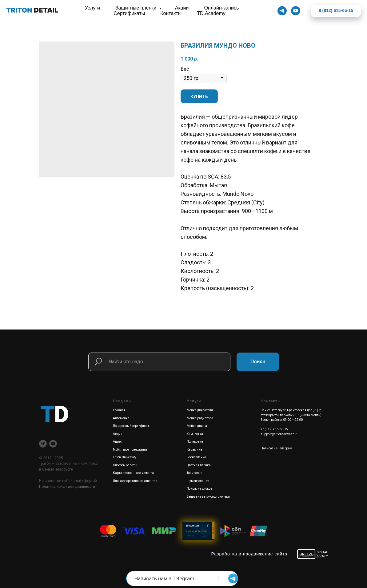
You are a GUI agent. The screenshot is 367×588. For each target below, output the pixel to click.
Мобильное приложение (130, 450)
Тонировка (195, 473)
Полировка (195, 442)
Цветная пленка (199, 465)
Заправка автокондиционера (208, 497)
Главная (119, 410)
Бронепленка (196, 457)
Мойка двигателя (200, 410)
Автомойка (121, 418)
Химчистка (195, 434)
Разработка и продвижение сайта (249, 554)
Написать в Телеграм (276, 448)
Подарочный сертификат (131, 426)
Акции (118, 434)
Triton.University (125, 457)
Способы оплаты (125, 465)
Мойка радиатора (200, 418)
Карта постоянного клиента (133, 473)
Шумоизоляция (198, 481)
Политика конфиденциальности (67, 487)
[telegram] (43, 444)
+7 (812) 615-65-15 (274, 429)
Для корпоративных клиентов (135, 481)
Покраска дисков (199, 489)
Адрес (117, 442)
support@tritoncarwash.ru (279, 434)
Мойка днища (197, 426)
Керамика (194, 450)
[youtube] (53, 444)
